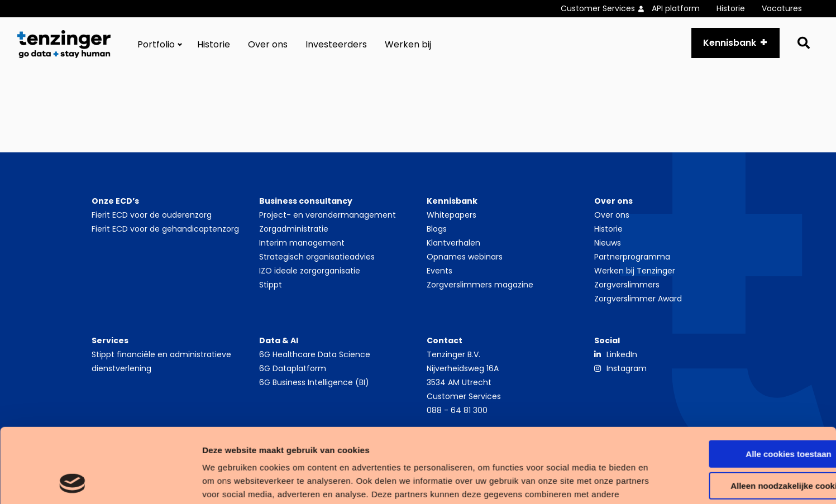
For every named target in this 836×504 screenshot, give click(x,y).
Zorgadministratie (294, 229)
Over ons (268, 44)
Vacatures (782, 8)
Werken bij (408, 44)
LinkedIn (622, 354)
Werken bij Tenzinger (635, 271)
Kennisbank (730, 43)
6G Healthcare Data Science (315, 354)
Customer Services (598, 8)
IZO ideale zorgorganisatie (310, 271)
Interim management (302, 243)
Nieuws (608, 243)
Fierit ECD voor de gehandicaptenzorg (165, 229)
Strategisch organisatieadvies (317, 257)
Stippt (271, 285)
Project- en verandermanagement (328, 215)
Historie (731, 8)
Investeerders (336, 44)
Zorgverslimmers (627, 285)
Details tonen (173, 482)
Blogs (437, 229)
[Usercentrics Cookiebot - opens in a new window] (72, 482)
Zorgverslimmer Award (638, 299)
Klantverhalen (453, 243)
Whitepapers (452, 215)
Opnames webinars (465, 257)
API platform (676, 8)
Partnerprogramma (632, 257)
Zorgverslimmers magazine (480, 285)
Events (440, 271)
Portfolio (156, 44)
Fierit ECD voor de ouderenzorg (152, 215)
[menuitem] (606, 9)
